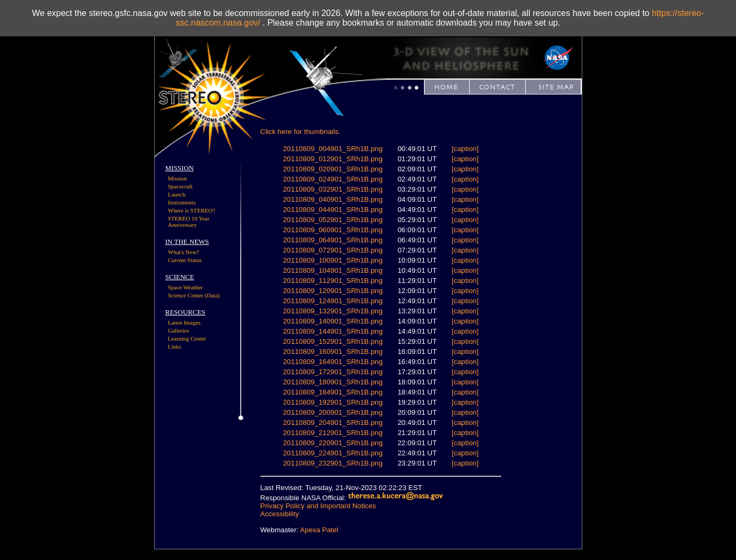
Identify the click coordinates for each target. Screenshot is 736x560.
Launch (177, 194)
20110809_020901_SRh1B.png (333, 169)
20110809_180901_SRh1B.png (333, 382)
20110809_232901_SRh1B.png (333, 463)
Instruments (182, 202)
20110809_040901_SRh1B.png (333, 199)
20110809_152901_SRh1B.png (333, 341)
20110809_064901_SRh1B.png (333, 240)
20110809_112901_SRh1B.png (333, 281)
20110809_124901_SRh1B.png (333, 301)
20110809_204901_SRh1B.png (333, 423)
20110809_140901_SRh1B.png (333, 321)
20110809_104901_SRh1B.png (333, 270)
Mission (177, 178)
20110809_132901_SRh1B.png (333, 311)
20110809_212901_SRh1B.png (333, 433)
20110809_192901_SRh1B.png (333, 402)
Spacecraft (180, 186)
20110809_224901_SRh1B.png (333, 453)
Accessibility (280, 514)
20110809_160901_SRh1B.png (333, 352)
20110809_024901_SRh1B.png (333, 179)
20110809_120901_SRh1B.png (333, 291)
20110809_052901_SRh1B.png (333, 220)
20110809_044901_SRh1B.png (333, 210)
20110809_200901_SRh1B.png (333, 412)
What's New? (184, 252)
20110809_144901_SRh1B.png (333, 331)
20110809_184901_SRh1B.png (333, 392)
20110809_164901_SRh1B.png (333, 362)
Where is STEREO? (192, 210)
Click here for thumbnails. (300, 132)
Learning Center (187, 338)
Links (175, 346)
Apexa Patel (319, 530)
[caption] (465, 149)
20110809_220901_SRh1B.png (333, 443)
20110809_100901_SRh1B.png (333, 260)
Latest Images (184, 322)
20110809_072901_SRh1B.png (333, 250)
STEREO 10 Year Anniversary (189, 222)
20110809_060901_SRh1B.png (333, 230)
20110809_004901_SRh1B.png (333, 149)
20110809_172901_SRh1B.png (333, 372)
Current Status (185, 260)
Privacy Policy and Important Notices (318, 506)
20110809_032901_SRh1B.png (333, 189)
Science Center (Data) (194, 295)
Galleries (179, 330)
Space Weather (185, 287)
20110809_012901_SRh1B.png (333, 159)
